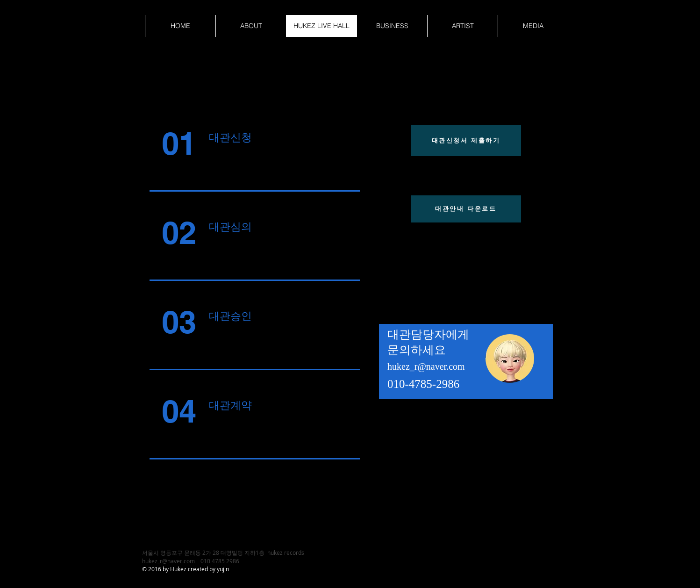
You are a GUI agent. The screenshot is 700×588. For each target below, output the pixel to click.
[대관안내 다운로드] (466, 209)
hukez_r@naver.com (426, 366)
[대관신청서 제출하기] (466, 140)
